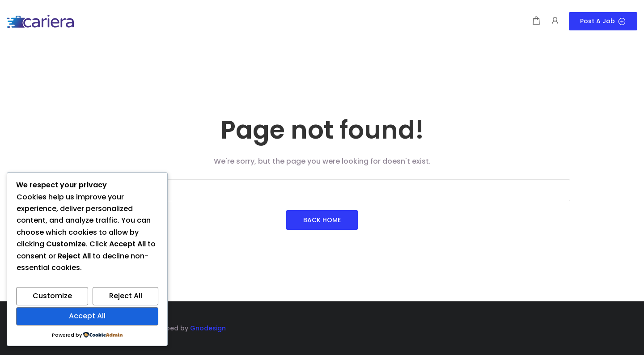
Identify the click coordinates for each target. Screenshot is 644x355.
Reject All (126, 296)
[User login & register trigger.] (555, 21)
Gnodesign (208, 328)
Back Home (322, 220)
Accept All (87, 316)
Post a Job (603, 21)
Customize (52, 296)
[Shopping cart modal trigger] (536, 21)
